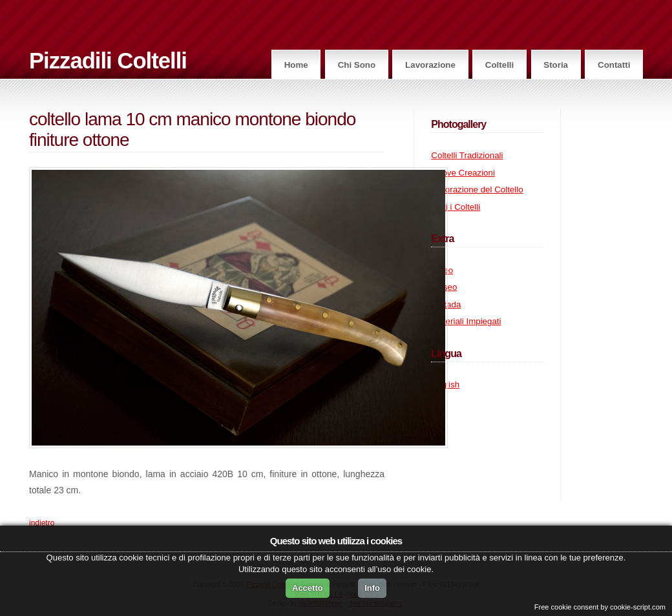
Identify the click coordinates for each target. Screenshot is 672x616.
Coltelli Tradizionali (467, 155)
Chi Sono (357, 65)
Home (296, 65)
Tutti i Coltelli (456, 207)
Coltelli (499, 65)
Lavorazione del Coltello (477, 190)
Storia (556, 65)
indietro (42, 523)
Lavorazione (430, 65)
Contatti (614, 65)
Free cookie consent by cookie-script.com (600, 607)
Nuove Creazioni (463, 173)
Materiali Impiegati (466, 321)
